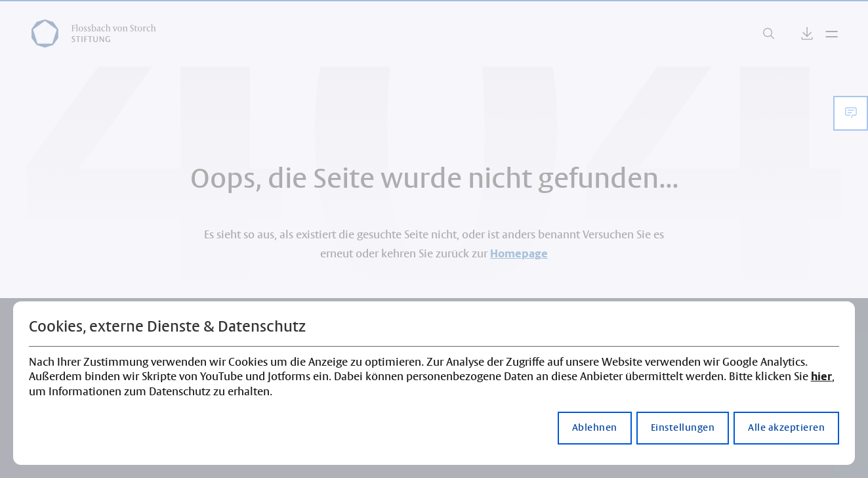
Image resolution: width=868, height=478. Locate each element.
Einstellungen (683, 428)
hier (821, 377)
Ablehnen (595, 428)
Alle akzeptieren (786, 428)
